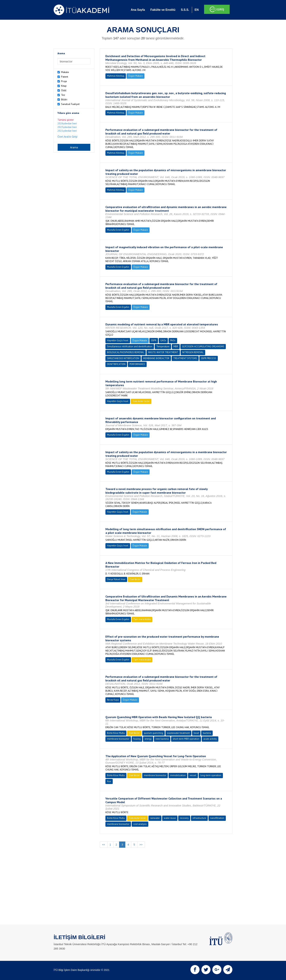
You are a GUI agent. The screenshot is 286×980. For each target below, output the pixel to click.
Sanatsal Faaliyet (70, 104)
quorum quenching (153, 733)
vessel (193, 775)
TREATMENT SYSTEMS (185, 358)
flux (109, 781)
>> (141, 845)
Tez (63, 95)
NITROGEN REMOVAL (193, 352)
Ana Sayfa (138, 10)
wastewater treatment (178, 733)
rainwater (155, 818)
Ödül (64, 90)
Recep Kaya (113, 700)
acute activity (210, 739)
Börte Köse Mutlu (116, 733)
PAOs (173, 340)
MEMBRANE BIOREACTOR (156, 358)
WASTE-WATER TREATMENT (163, 352)
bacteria (207, 733)
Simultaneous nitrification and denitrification (130, 346)
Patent (65, 77)
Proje (64, 81)
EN (197, 10)
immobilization (178, 775)
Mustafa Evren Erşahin (118, 230)
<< (104, 845)
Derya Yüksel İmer (116, 579)
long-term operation (211, 775)
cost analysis (140, 824)
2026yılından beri (67, 123)
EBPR (154, 340)
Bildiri (64, 99)
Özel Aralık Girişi (67, 137)
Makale (65, 72)
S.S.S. (185, 10)
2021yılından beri (67, 131)
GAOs (163, 340)
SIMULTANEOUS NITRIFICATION (123, 358)
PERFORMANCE (137, 364)
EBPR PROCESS (209, 358)
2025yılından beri (67, 127)
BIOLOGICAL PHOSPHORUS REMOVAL (126, 352)
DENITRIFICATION (116, 364)
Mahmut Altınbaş (116, 76)
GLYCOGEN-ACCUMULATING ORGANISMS (203, 346)
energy (148, 739)
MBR (176, 346)
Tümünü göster (66, 120)
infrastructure (199, 818)
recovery (184, 818)
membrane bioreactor (118, 739)
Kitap (64, 86)
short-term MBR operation (186, 739)
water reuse (170, 818)
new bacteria (162, 739)
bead (196, 733)
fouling (137, 739)
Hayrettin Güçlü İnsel (118, 340)
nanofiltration (217, 818)
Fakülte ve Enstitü (163, 10)
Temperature (163, 346)
